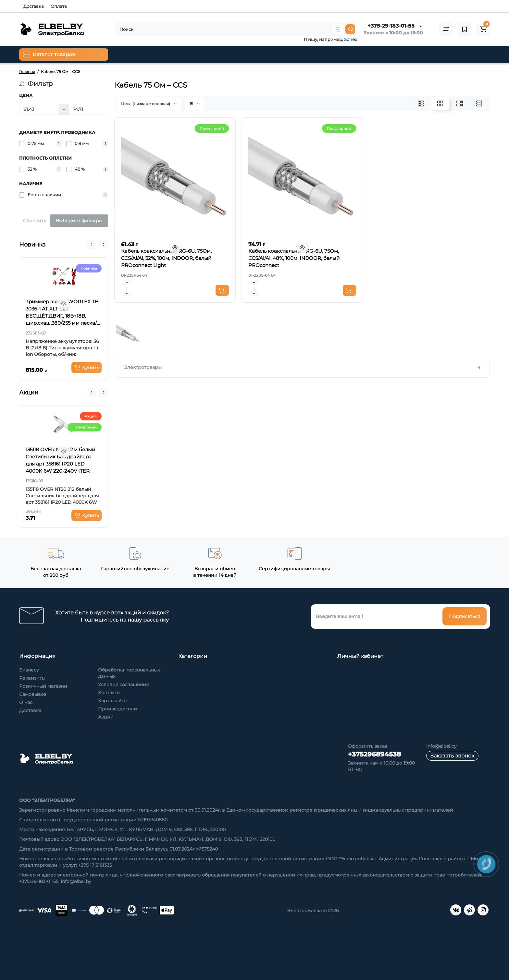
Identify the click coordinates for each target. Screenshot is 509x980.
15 (195, 104)
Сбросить (35, 221)
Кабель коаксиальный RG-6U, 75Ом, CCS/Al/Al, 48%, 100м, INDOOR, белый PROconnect (294, 258)
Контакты (109, 693)
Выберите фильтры (79, 221)
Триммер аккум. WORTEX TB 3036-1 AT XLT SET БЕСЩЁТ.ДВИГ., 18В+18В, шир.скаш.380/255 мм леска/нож (62, 313)
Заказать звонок (452, 756)
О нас (26, 702)
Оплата (59, 6)
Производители (118, 709)
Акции (106, 717)
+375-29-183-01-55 (391, 26)
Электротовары (303, 367)
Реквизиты (32, 678)
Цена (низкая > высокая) (149, 104)
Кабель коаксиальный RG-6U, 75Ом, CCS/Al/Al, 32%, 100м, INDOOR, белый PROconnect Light (166, 258)
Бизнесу (29, 670)
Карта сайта (112, 701)
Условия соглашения (123, 684)
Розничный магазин (43, 686)
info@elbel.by (441, 746)
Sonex (351, 39)
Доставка (34, 6)
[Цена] (39, 109)
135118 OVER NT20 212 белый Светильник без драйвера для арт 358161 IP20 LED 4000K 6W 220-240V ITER (60, 460)
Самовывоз (33, 694)
